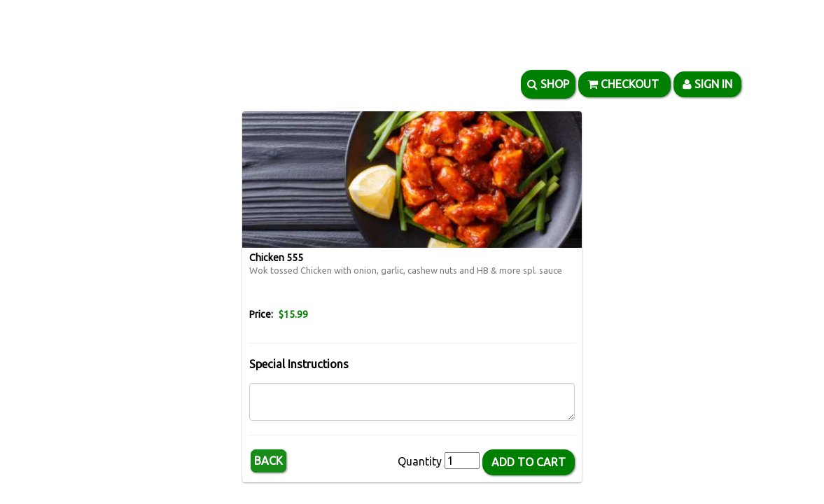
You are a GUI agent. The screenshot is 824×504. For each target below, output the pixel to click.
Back (268, 461)
